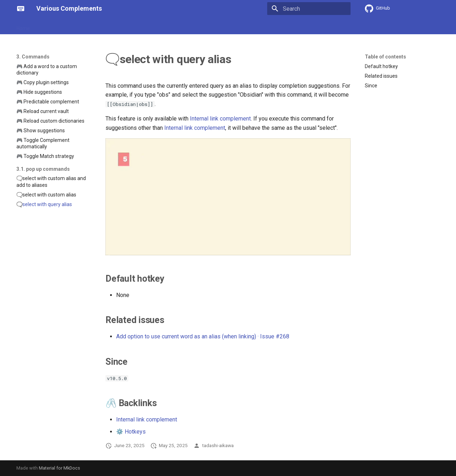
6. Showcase (222, 26)
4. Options (160, 26)
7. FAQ (252, 26)
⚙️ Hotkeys (131, 432)
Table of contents (385, 57)
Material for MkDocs (59, 468)
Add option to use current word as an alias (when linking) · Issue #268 (203, 336)
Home (23, 26)
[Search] (309, 9)
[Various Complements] (21, 9)
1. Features (51, 26)
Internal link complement (220, 119)
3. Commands (125, 26)
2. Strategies (86, 26)
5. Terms (190, 26)
